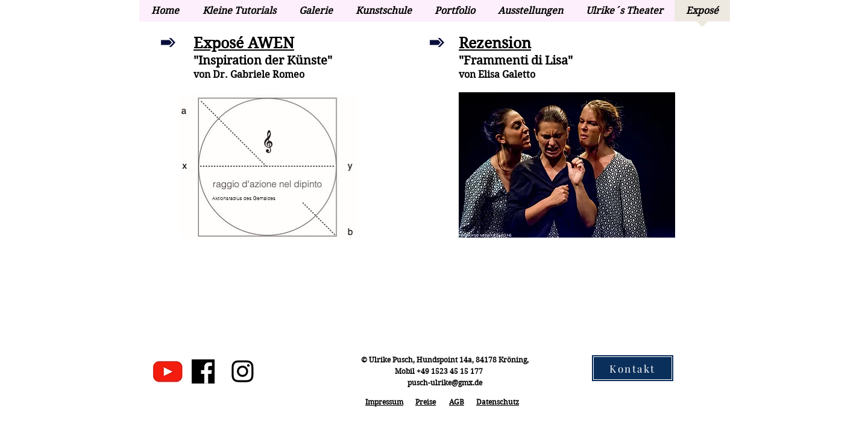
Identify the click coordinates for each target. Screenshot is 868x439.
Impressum (384, 402)
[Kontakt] (633, 368)
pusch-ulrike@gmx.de (445, 383)
